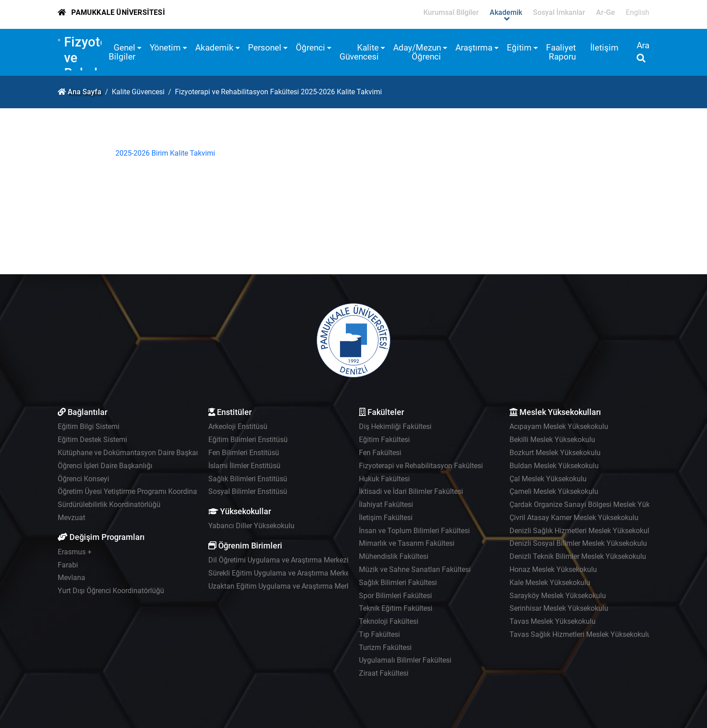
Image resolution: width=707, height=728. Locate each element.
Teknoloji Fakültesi (389, 621)
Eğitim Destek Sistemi (92, 440)
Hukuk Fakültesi (384, 479)
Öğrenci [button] (310, 48)
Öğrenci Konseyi (83, 479)
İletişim (604, 48)
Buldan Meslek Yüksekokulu (554, 466)
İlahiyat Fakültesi (386, 505)
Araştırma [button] (474, 48)
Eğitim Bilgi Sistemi (89, 426)
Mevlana (71, 578)
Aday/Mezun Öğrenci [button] (417, 52)
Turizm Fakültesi (385, 647)
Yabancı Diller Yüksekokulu (251, 526)
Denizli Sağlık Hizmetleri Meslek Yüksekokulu (581, 531)
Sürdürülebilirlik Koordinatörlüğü (109, 505)
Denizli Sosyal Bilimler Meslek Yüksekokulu (578, 543)
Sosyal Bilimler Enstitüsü (248, 491)
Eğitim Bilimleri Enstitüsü (248, 440)
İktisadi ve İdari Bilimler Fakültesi (411, 491)
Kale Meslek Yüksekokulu (550, 583)
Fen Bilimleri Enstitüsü (244, 453)
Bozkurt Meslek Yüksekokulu (555, 453)
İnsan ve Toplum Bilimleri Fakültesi (414, 531)
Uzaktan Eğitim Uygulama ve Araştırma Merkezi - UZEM (296, 586)
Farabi (68, 565)
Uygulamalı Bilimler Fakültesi (405, 660)
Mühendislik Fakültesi (394, 556)
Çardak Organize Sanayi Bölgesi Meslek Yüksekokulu (594, 505)
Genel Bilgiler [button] (122, 52)
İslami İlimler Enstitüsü (244, 466)
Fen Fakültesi (380, 453)
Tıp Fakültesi (379, 634)
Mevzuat (71, 518)
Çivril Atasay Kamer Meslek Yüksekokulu (574, 518)
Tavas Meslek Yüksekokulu (553, 621)
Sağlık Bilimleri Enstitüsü (248, 479)
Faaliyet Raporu (561, 52)
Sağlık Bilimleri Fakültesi (398, 583)
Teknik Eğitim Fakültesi (396, 608)
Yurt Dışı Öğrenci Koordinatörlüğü (111, 591)
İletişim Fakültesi (386, 518)
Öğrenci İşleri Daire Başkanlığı (105, 466)
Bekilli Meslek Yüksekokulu (552, 440)
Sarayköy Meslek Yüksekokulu (558, 596)
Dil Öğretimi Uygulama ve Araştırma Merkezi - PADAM (293, 560)
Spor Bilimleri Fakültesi (395, 596)
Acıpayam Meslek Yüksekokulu (559, 426)
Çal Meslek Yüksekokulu (548, 479)
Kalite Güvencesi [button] (359, 52)
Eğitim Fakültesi (384, 440)
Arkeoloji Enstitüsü (238, 426)
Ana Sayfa (85, 92)
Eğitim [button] (519, 48)
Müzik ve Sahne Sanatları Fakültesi (415, 569)
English (638, 12)
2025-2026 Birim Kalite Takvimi (165, 153)
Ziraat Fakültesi (384, 673)
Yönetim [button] (165, 48)
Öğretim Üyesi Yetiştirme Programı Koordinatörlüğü (139, 491)
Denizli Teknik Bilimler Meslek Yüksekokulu (578, 556)
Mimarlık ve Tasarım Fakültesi (407, 543)
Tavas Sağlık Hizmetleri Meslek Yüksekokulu (580, 634)
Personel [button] (265, 48)
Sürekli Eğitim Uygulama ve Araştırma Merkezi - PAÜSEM (298, 573)
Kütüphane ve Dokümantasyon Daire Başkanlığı (134, 453)
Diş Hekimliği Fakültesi (395, 426)
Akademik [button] (214, 48)
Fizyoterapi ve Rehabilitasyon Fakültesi (421, 466)
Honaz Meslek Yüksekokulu (553, 569)
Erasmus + (75, 552)
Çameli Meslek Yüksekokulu (554, 491)
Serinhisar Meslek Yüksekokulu (559, 608)
